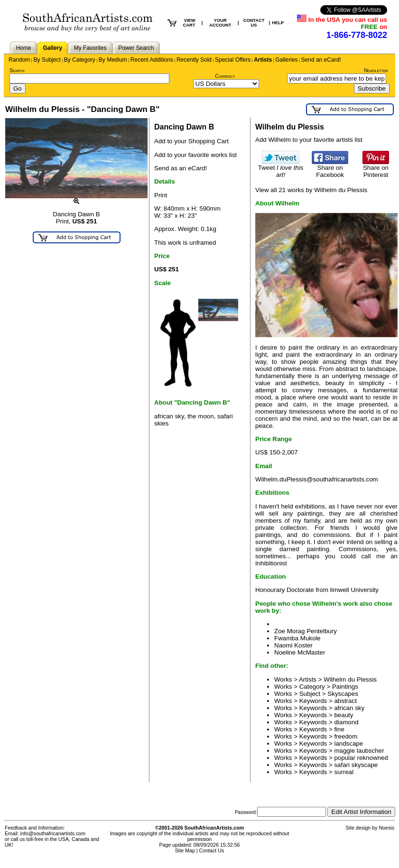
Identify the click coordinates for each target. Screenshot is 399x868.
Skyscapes (343, 694)
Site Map (185, 850)
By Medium (113, 60)
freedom (346, 736)
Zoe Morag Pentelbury (306, 631)
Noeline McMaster (300, 652)
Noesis (386, 828)
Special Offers (233, 60)
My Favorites (90, 48)
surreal (344, 772)
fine (339, 729)
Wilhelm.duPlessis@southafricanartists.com (317, 479)
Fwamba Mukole (297, 638)
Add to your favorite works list (195, 155)
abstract (345, 701)
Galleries (286, 60)
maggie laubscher (359, 751)
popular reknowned (361, 758)
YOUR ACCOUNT (220, 23)
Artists (263, 60)
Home (24, 48)
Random (19, 60)
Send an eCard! (321, 60)
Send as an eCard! (181, 168)
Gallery (52, 48)
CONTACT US (254, 23)
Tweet (281, 168)
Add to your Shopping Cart (191, 141)
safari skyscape (356, 765)
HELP (278, 23)
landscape (348, 743)
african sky (349, 708)
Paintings (345, 687)
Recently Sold (194, 60)
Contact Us (212, 850)
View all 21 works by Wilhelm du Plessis (311, 190)
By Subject (47, 60)
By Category (80, 60)
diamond (346, 722)
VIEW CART (189, 23)
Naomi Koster (293, 645)
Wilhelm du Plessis (350, 679)
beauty (343, 715)
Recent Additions (152, 60)
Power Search (136, 48)
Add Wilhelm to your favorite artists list (309, 140)
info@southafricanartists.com (53, 833)
